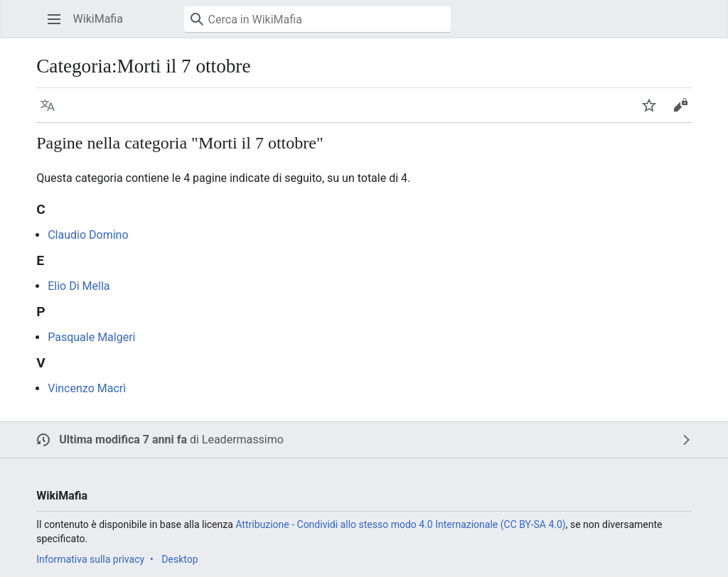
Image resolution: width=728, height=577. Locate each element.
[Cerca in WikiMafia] (317, 19)
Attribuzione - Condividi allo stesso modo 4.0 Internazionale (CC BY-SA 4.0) (400, 524)
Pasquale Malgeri (91, 337)
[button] (54, 19)
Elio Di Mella (79, 286)
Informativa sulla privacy (90, 559)
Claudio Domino (88, 235)
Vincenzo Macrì (87, 388)
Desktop (180, 559)
